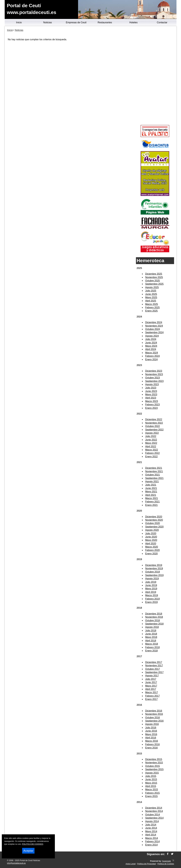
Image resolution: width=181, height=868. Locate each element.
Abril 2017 (151, 689)
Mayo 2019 (151, 589)
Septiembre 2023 (154, 381)
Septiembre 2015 (154, 769)
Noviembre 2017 (154, 666)
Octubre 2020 (153, 523)
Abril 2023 (151, 398)
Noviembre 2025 (154, 277)
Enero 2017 (152, 699)
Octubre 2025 (153, 281)
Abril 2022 (151, 446)
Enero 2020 (152, 554)
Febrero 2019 (153, 599)
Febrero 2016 (153, 744)
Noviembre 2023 (154, 374)
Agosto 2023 (152, 384)
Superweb (167, 861)
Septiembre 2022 (154, 430)
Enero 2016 (152, 748)
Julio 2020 (151, 533)
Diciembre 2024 (154, 322)
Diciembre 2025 (154, 274)
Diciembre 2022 (154, 419)
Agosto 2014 (152, 821)
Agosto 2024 (152, 336)
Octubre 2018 (153, 620)
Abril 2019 (151, 592)
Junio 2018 (151, 634)
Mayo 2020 (151, 540)
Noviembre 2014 (154, 811)
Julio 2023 (151, 388)
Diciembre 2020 (154, 517)
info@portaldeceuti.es (16, 863)
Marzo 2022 (152, 450)
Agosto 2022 (152, 433)
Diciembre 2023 (154, 371)
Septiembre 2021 (154, 478)
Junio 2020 (151, 537)
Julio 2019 (151, 582)
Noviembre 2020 (154, 520)
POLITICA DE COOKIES (33, 844)
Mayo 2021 (151, 492)
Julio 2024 (151, 339)
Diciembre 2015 (154, 759)
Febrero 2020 (153, 550)
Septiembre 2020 (154, 527)
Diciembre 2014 (154, 808)
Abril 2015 (151, 786)
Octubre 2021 (153, 475)
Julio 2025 (151, 291)
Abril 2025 (151, 301)
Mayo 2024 (151, 346)
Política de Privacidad (147, 864)
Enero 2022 (152, 457)
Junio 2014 (151, 828)
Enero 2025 (152, 311)
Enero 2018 (152, 651)
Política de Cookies (166, 864)
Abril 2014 (151, 835)
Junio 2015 (151, 779)
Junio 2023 (151, 391)
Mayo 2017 (151, 686)
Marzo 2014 (152, 838)
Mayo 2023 (151, 394)
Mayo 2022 (151, 443)
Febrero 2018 (153, 647)
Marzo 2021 (152, 498)
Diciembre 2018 (154, 614)
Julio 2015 (151, 776)
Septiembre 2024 (154, 332)
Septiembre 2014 (154, 818)
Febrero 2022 (153, 453)
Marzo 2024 (152, 353)
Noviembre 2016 (154, 714)
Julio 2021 (151, 485)
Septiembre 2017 (154, 672)
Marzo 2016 (152, 741)
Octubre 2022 (153, 426)
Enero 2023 (152, 408)
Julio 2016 (151, 728)
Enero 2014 (152, 845)
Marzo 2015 (152, 789)
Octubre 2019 (153, 572)
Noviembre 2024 (154, 326)
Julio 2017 (151, 679)
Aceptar (28, 851)
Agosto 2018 (152, 627)
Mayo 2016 (151, 734)
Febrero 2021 (153, 502)
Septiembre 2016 (154, 721)
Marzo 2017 (152, 692)
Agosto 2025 (152, 287)
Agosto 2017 (152, 676)
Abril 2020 (151, 544)
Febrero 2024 (153, 356)
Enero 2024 (152, 359)
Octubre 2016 (153, 718)
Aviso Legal (131, 864)
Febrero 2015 (153, 793)
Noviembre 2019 (154, 568)
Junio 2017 (151, 682)
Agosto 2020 (152, 530)
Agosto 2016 (152, 724)
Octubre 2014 (153, 815)
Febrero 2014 (153, 841)
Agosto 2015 (152, 773)
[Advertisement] (155, 76)
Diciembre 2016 (154, 711)
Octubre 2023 (153, 378)
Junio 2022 (151, 440)
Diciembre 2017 (154, 662)
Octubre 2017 (153, 669)
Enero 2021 (152, 505)
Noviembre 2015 (154, 763)
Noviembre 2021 (154, 471)
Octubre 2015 (153, 766)
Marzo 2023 (152, 401)
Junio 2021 (151, 488)
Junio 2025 (151, 294)
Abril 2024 (151, 349)
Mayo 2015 (151, 783)
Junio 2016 (151, 731)
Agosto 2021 (152, 481)
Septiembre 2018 (154, 624)
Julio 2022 (151, 436)
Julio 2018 (151, 631)
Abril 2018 (151, 641)
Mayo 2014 (151, 831)
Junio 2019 (151, 585)
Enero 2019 (152, 602)
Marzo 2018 (152, 644)
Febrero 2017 (153, 696)
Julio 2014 (151, 825)
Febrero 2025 (153, 307)
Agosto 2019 (152, 579)
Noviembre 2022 (154, 423)
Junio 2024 (151, 343)
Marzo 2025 (152, 304)
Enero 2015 (152, 796)
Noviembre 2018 (154, 617)
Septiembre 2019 (154, 575)
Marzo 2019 (152, 595)
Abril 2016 (151, 738)
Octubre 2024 (153, 329)
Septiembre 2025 (154, 284)
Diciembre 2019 (154, 565)
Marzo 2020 (152, 547)
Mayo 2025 (151, 297)
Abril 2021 (151, 495)
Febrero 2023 (153, 405)
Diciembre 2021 (154, 468)
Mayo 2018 (151, 637)
